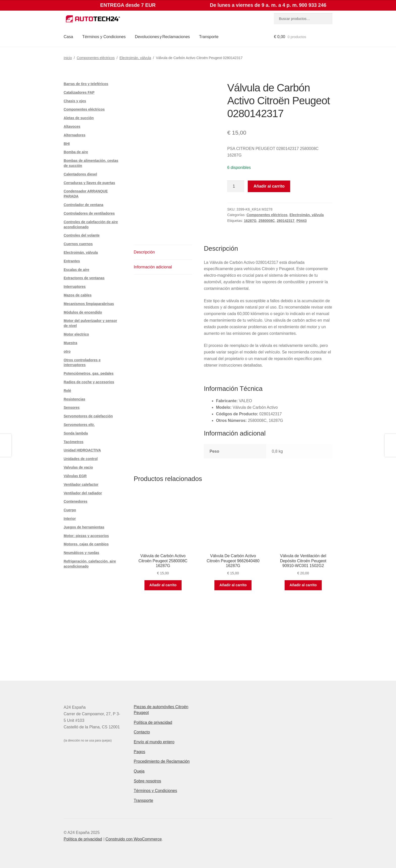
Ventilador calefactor (81, 484)
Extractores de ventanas (84, 278)
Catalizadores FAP (79, 92)
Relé (67, 391)
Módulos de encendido (83, 312)
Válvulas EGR (75, 476)
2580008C (267, 221)
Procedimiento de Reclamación (162, 761)
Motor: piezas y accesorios (86, 536)
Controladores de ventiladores (89, 213)
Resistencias (75, 399)
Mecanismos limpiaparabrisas (89, 304)
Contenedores (76, 501)
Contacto (142, 732)
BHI (67, 144)
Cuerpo (70, 510)
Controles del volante (82, 235)
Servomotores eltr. (79, 425)
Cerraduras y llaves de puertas (89, 183)
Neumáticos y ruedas (81, 553)
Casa (68, 37)
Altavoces (72, 126)
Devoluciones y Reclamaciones (162, 37)
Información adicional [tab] (153, 267)
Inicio (68, 58)
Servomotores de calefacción (88, 416)
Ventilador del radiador (83, 493)
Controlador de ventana (83, 205)
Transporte (209, 37)
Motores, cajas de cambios (86, 544)
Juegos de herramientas (84, 527)
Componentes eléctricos (96, 58)
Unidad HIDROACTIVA (82, 450)
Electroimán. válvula (135, 58)
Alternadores (75, 135)
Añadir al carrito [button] (163, 585)
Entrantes (72, 261)
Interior (70, 519)
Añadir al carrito (269, 186)
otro (67, 351)
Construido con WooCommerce (133, 839)
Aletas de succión (79, 118)
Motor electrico (76, 334)
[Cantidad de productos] (236, 186)
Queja (139, 771)
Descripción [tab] (144, 252)
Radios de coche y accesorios (89, 382)
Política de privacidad (153, 722)
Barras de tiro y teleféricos (86, 84)
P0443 (302, 221)
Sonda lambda (76, 433)
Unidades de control (81, 459)
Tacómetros (73, 442)
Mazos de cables (78, 295)
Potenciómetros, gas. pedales (89, 373)
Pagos (140, 752)
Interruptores (75, 287)
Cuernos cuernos (78, 244)
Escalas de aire (76, 270)
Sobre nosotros (148, 781)
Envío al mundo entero (154, 742)
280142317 (286, 221)
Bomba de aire (76, 152)
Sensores (72, 407)
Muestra (70, 343)
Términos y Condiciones (104, 37)
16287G (250, 221)
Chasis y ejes (75, 101)
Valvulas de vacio (78, 467)
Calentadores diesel (80, 174)
